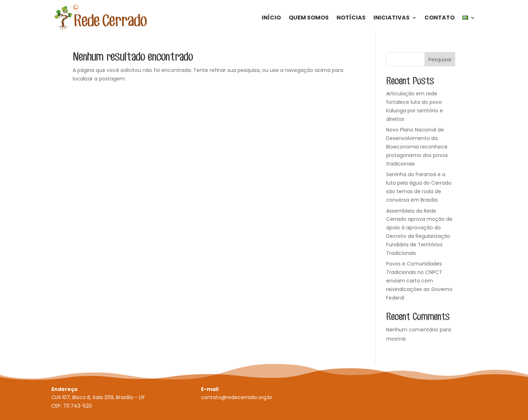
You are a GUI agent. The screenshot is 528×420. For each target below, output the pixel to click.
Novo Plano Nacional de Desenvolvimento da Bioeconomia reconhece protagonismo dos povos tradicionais (417, 147)
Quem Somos (309, 18)
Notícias (351, 18)
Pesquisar (440, 60)
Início (271, 18)
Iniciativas (391, 18)
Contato (440, 18)
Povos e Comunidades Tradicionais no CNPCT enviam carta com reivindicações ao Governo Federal (419, 281)
